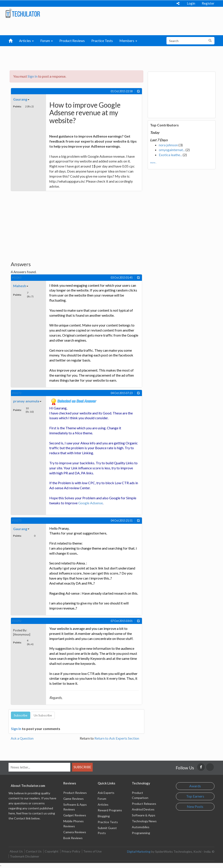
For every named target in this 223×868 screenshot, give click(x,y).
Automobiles (141, 827)
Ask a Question (22, 738)
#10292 (17, 621)
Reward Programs (110, 810)
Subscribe (82, 767)
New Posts (195, 806)
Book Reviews (73, 838)
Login (191, 3)
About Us (16, 851)
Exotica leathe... (170, 155)
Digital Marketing (139, 851)
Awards (195, 786)
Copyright (52, 851)
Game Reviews (73, 799)
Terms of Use (92, 851)
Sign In (33, 76)
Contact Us (34, 851)
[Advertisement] (107, 57)
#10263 (17, 278)
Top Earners (195, 796)
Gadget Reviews (75, 815)
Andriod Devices (143, 809)
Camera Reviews (75, 832)
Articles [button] (26, 41)
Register (208, 3)
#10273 (17, 520)
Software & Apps (144, 815)
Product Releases (144, 804)
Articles (103, 804)
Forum (102, 799)
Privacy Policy (71, 851)
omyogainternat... (172, 150)
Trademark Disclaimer (25, 856)
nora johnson (168, 145)
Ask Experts (106, 793)
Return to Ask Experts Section (117, 738)
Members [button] (128, 41)
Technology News (144, 821)
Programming (141, 833)
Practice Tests (102, 41)
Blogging (104, 816)
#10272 (17, 393)
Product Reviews (72, 41)
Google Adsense (90, 503)
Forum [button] (47, 41)
